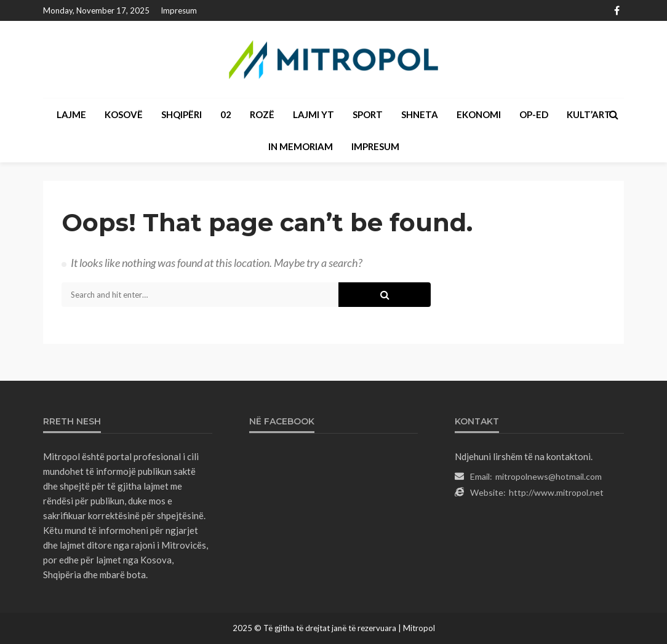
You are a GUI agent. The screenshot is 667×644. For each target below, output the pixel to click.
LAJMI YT (314, 114)
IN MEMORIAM (301, 146)
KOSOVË (124, 114)
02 (226, 114)
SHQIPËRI (182, 114)
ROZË (262, 114)
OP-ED (534, 114)
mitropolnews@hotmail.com (549, 476)
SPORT (368, 114)
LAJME (71, 114)
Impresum (179, 10)
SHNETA (420, 114)
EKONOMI (479, 114)
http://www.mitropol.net (556, 492)
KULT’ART (589, 114)
